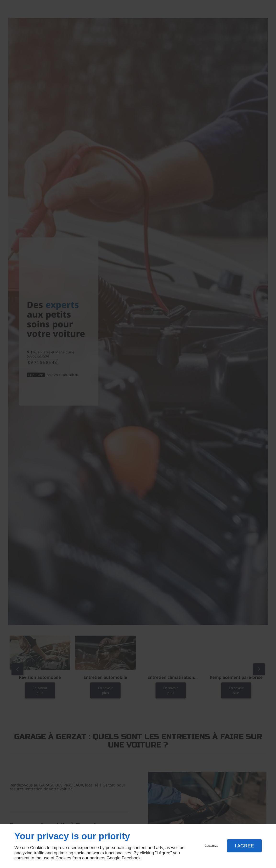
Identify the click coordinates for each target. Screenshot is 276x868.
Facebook (131, 858)
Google (113, 858)
